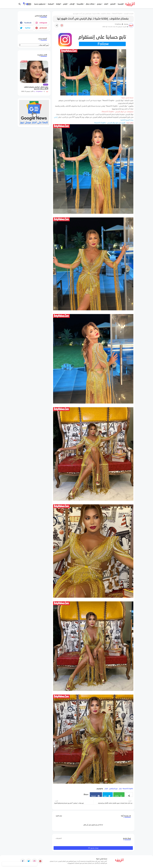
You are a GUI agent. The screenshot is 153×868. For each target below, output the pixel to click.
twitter (28, 28)
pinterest (43, 28)
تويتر (105, 796)
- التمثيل (113, 4)
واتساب (116, 796)
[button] (29, 4)
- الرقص (66, 4)
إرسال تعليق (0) (93, 848)
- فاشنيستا (81, 4)
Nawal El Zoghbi (117, 14)
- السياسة (51, 4)
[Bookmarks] (24, 4)
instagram (43, 23)
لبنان (120, 789)
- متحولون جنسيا (40, 4)
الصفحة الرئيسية (129, 14)
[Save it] (62, 25)
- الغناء (106, 4)
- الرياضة (59, 4)
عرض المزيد (59, 816)
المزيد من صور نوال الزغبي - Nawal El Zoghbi (110, 123)
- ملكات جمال (91, 4)
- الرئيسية (121, 4)
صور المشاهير (113, 789)
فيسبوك (93, 796)
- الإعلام (72, 4)
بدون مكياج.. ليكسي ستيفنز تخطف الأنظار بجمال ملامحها (36, 88)
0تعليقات (59, 838)
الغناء (106, 789)
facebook (28, 23)
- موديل (100, 4)
